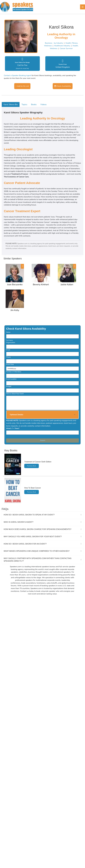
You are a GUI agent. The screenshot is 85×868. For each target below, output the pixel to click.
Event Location (12, 379)
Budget (9, 386)
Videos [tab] (43, 104)
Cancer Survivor (66, 48)
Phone (9, 357)
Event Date (11, 364)
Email (9, 350)
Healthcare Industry (62, 46)
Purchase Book (32, 466)
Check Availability (63, 86)
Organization (11, 343)
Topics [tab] (24, 104)
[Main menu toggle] (83, 7)
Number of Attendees (14, 372)
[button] (42, 415)
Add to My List (22, 86)
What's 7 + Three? (13, 428)
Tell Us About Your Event (15, 394)
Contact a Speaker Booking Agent (18, 75)
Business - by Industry (54, 43)
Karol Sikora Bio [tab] (11, 104)
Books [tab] (34, 104)
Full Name (9, 340)
